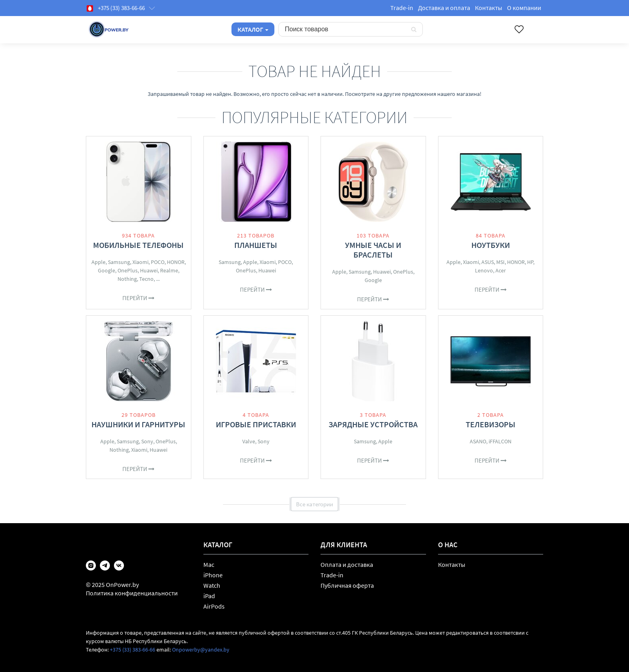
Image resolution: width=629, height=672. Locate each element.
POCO (158, 262)
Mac (209, 564)
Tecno (146, 279)
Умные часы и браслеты (373, 250)
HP (530, 262)
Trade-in (402, 8)
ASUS (488, 262)
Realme (169, 270)
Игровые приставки (256, 424)
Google (107, 270)
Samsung (119, 262)
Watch (212, 585)
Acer (501, 270)
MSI (500, 262)
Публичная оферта (347, 585)
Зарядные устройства (373, 424)
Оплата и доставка (347, 564)
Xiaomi (140, 262)
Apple (98, 262)
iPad (209, 596)
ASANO (478, 441)
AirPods (214, 606)
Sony (147, 441)
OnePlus (128, 270)
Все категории (314, 504)
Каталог (253, 29)
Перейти (138, 298)
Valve (249, 441)
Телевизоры (491, 424)
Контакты (489, 8)
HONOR (176, 262)
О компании (524, 8)
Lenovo (484, 270)
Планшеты (256, 245)
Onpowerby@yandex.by (201, 650)
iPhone (213, 575)
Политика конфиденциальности (132, 593)
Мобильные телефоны (138, 245)
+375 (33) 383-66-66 (133, 650)
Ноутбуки (491, 245)
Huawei (149, 270)
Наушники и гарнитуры (138, 424)
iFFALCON (500, 441)
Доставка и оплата (444, 8)
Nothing (127, 279)
